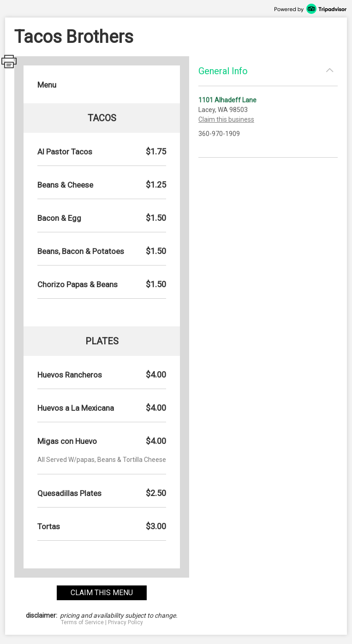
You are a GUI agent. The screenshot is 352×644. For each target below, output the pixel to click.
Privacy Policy (125, 622)
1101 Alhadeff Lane (227, 100)
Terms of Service (82, 622)
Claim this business (226, 119)
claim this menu (102, 593)
